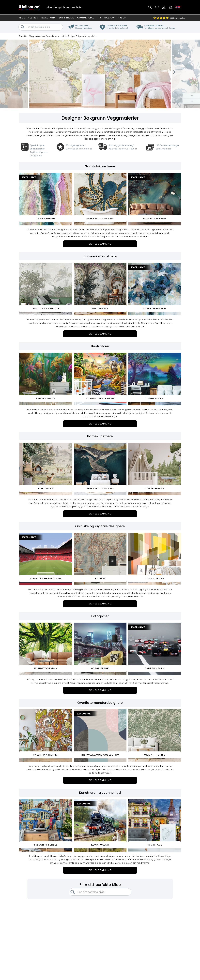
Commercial (86, 18)
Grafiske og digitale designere (100, 526)
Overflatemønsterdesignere (100, 703)
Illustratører (100, 346)
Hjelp (122, 18)
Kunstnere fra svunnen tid (100, 793)
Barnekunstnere (100, 436)
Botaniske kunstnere (100, 256)
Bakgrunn (49, 18)
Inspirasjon (106, 18)
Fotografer (100, 616)
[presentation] (25, 73)
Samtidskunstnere (100, 166)
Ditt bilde (66, 18)
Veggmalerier (28, 18)
